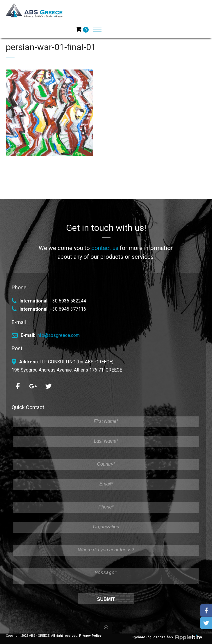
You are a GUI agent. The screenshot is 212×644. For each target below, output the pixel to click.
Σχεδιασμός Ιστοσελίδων (169, 637)
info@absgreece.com (58, 333)
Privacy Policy (90, 636)
